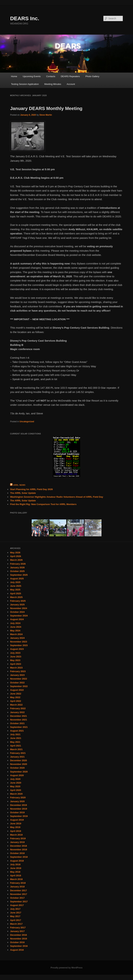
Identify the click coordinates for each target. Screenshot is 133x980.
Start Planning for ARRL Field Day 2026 (31, 489)
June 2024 (16, 627)
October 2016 (17, 942)
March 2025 (16, 597)
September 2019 (19, 816)
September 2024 (19, 616)
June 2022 (16, 694)
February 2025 (18, 601)
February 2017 (18, 928)
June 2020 (16, 783)
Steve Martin (46, 115)
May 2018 (15, 872)
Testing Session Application (25, 84)
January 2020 (17, 801)
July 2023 (15, 653)
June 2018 (16, 868)
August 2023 (17, 649)
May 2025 (15, 590)
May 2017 (15, 916)
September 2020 (19, 772)
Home (14, 76)
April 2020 (16, 790)
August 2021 (17, 731)
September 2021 (19, 727)
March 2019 (16, 835)
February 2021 (18, 753)
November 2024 (18, 608)
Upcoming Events (32, 76)
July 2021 (15, 734)
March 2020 (16, 794)
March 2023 (16, 668)
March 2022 (16, 705)
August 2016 (17, 950)
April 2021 (16, 746)
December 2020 (18, 760)
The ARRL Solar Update (23, 493)
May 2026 (15, 553)
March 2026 (16, 560)
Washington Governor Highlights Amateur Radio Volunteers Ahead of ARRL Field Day (57, 497)
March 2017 (16, 924)
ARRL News (19, 485)
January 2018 (17, 887)
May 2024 (15, 631)
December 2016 (18, 935)
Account (71, 84)
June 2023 (16, 657)
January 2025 (17, 605)
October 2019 (17, 812)
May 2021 (15, 742)
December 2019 (18, 805)
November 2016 (18, 939)
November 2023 (18, 642)
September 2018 (19, 857)
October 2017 (17, 898)
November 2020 (18, 764)
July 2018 (15, 864)
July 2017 (15, 909)
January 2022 (17, 712)
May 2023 (15, 660)
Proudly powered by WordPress (66, 968)
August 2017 (17, 905)
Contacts (51, 76)
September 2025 (19, 575)
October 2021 (17, 723)
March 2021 (16, 749)
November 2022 (18, 679)
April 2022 (16, 701)
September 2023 (19, 645)
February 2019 (18, 838)
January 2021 (17, 757)
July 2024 (15, 623)
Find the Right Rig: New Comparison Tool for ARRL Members (43, 504)
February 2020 (18, 798)
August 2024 (17, 619)
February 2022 (18, 708)
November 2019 (18, 809)
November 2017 (18, 894)
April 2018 (16, 876)
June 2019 (16, 824)
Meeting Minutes (53, 84)
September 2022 (19, 686)
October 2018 (17, 853)
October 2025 (17, 571)
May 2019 (15, 827)
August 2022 (17, 690)
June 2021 (16, 738)
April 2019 (16, 831)
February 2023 (18, 671)
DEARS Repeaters (70, 76)
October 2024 (17, 612)
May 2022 (15, 697)
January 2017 (17, 931)
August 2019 (17, 820)
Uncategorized (27, 422)
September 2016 (19, 946)
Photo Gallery (92, 76)
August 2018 (17, 861)
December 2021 (18, 716)
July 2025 (15, 582)
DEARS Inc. (25, 18)
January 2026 (17, 567)
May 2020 (15, 786)
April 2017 (16, 920)
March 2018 (16, 879)
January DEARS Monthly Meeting (46, 108)
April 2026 (16, 556)
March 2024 (16, 634)
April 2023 (16, 664)
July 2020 (15, 779)
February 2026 (18, 564)
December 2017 (18, 890)
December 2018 (18, 846)
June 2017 (16, 913)
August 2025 (17, 579)
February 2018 (18, 883)
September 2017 (19, 902)
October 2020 (17, 768)
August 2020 (17, 775)
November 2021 (18, 720)
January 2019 (17, 842)
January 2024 (17, 638)
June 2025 (16, 586)
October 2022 (17, 683)
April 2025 (16, 594)
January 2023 (17, 675)
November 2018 (18, 850)
